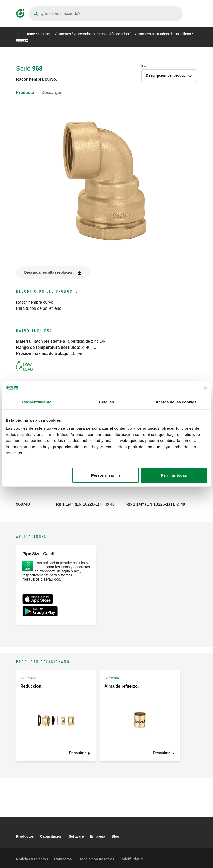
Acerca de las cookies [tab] (176, 402)
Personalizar (106, 475)
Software (76, 836)
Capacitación (51, 836)
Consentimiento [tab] (37, 402)
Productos (46, 34)
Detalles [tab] (106, 402)
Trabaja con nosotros (96, 859)
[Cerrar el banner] (205, 388)
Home (30, 34)
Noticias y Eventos (32, 859)
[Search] (106, 14)
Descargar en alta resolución (49, 272)
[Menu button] (192, 14)
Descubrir (77, 753)
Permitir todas (174, 475)
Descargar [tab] (51, 93)
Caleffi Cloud (132, 859)
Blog (115, 836)
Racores (64, 34)
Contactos (63, 859)
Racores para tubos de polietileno (164, 34)
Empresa (98, 836)
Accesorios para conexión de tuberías (104, 34)
